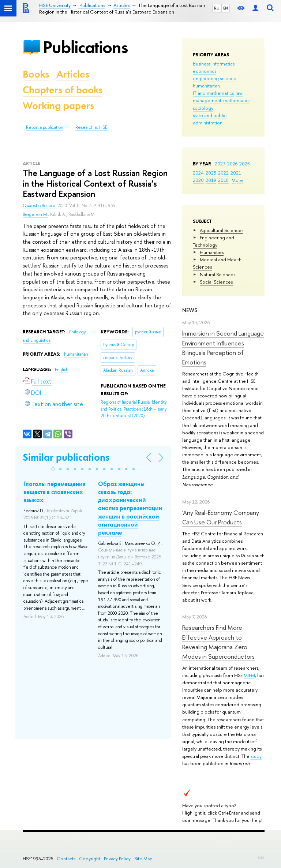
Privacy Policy (117, 859)
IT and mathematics (213, 93)
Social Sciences (216, 282)
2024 (198, 173)
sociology (203, 108)
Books (36, 74)
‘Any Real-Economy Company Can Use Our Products (221, 517)
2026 (232, 164)
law (239, 93)
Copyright (90, 859)
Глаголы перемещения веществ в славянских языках (55, 492)
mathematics (237, 100)
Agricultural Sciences (222, 230)
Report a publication (45, 127)
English (62, 370)
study (256, 756)
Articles (73, 74)
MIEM (249, 675)
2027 (220, 164)
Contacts (66, 859)
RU (217, 8)
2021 (236, 173)
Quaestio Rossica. (40, 206)
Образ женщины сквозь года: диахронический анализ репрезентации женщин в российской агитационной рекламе (130, 508)
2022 (223, 173)
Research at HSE (91, 127)
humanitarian (206, 86)
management (207, 100)
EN (226, 8)
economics (205, 71)
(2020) (134, 409)
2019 (211, 180)
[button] (53, 469)
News (190, 310)
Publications (85, 47)
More (237, 180)
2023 (211, 173)
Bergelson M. (35, 214)
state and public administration (210, 119)
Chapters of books (63, 90)
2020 (198, 180)
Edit (261, 857)
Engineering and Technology (213, 241)
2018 (223, 180)
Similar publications (66, 457)
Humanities (212, 252)
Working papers (58, 106)
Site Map (143, 859)
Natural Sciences (218, 274)
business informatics (214, 64)
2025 (245, 164)
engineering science (215, 78)
